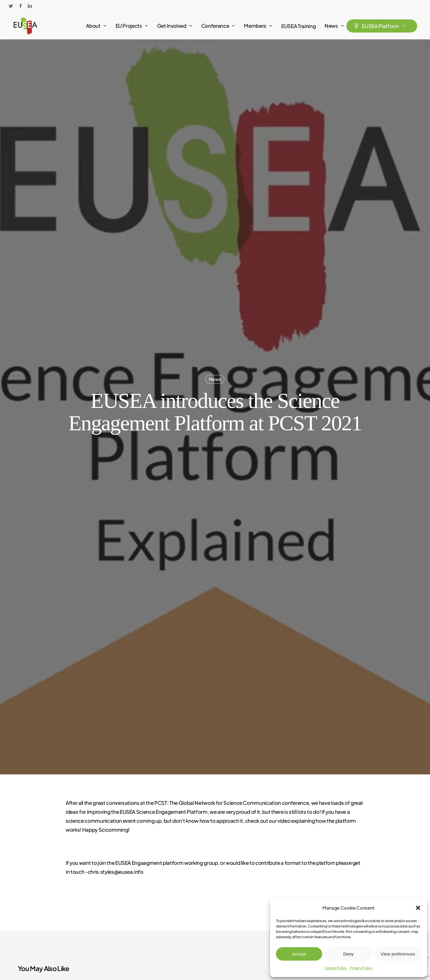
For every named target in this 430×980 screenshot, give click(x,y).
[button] (418, 908)
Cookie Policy (336, 968)
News (215, 379)
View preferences (398, 954)
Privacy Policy (361, 968)
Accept (299, 954)
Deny (348, 954)
